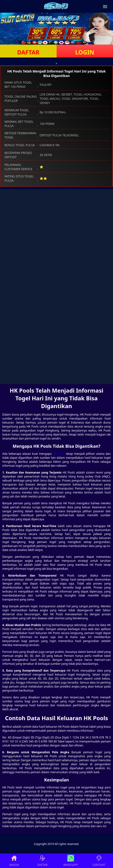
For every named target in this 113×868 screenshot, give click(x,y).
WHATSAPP (71, 861)
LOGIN (85, 52)
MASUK (14, 861)
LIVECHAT (99, 861)
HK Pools (59, 454)
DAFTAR (28, 52)
